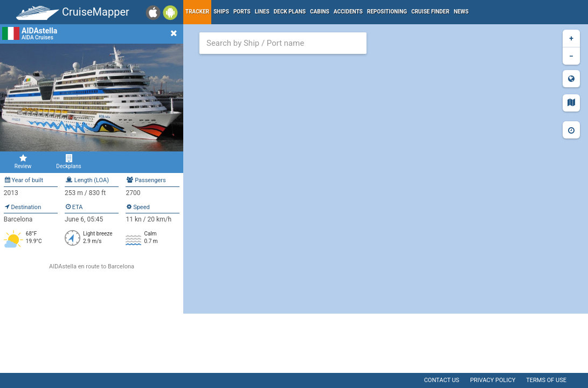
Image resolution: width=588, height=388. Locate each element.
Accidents (348, 12)
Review (23, 162)
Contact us (442, 380)
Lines (262, 12)
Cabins (320, 12)
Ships (221, 12)
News (461, 12)
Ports (242, 12)
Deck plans (290, 12)
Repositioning (387, 12)
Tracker (197, 12)
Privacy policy (493, 380)
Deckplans (69, 162)
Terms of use (546, 380)
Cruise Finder (430, 12)
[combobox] (283, 43)
